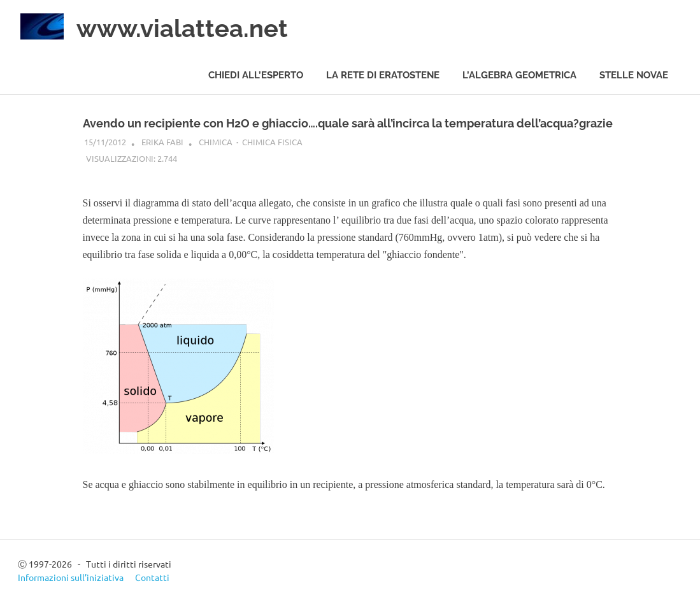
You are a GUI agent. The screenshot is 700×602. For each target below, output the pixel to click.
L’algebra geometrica (519, 75)
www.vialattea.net (182, 28)
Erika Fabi (162, 142)
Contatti (152, 577)
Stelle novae (634, 75)
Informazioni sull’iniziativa (71, 577)
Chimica (216, 142)
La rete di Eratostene (383, 75)
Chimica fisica (272, 142)
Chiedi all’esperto (256, 75)
